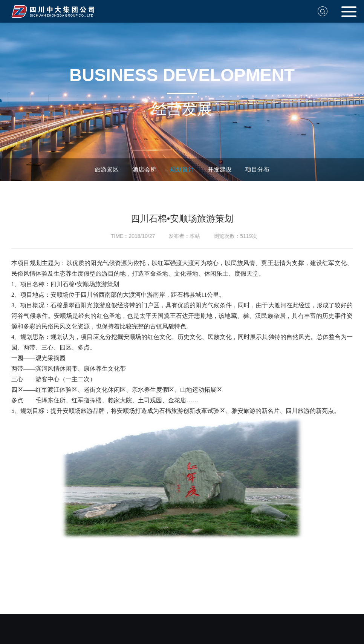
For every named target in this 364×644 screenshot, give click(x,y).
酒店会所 (142, 169)
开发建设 (217, 169)
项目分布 (255, 169)
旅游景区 (104, 169)
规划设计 (180, 169)
